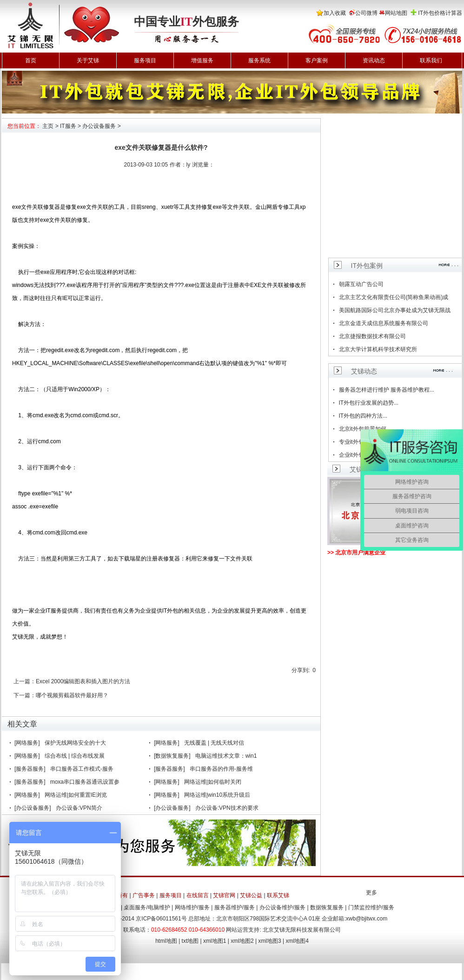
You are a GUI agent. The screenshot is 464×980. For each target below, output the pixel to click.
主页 (48, 126)
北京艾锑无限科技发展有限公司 (302, 930)
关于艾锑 (88, 60)
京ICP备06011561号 (161, 919)
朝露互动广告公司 (361, 284)
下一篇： (25, 695)
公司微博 (366, 13)
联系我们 (431, 60)
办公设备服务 (99, 126)
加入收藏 (335, 13)
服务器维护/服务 (235, 907)
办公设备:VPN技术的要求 (227, 808)
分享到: (301, 670)
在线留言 (198, 895)
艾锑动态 (364, 371)
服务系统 (259, 60)
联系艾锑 (278, 895)
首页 (31, 60)
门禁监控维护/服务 (371, 907)
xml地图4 (297, 941)
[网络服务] (27, 743)
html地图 (166, 941)
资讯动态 (374, 60)
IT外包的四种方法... (363, 416)
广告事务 (144, 895)
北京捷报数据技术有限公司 (372, 336)
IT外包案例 (367, 266)
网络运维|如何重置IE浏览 (76, 795)
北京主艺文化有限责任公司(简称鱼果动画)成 (394, 297)
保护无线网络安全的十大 (75, 743)
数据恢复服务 (327, 907)
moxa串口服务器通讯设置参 (85, 782)
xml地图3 (269, 941)
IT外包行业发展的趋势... (369, 403)
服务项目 (145, 60)
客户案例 (317, 60)
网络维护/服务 (192, 907)
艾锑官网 (224, 895)
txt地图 (190, 941)
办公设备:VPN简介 (79, 808)
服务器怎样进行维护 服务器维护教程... (387, 390)
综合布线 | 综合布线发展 (75, 756)
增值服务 (202, 60)
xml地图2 (242, 941)
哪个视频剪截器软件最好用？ (72, 695)
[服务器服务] (30, 769)
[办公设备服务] (33, 808)
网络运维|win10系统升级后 (217, 795)
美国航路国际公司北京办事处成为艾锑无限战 (395, 310)
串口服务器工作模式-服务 (82, 769)
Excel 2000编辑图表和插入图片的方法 (83, 681)
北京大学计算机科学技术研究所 (378, 349)
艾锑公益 (251, 895)
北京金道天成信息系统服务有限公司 (384, 323)
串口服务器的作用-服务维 (221, 769)
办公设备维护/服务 (282, 907)
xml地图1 (215, 941)
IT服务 (68, 126)
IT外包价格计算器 (440, 13)
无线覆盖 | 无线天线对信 (214, 743)
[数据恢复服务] (172, 756)
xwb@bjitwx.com (367, 919)
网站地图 (396, 13)
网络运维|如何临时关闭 (213, 782)
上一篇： (25, 681)
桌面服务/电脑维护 (147, 907)
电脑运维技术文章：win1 (226, 756)
